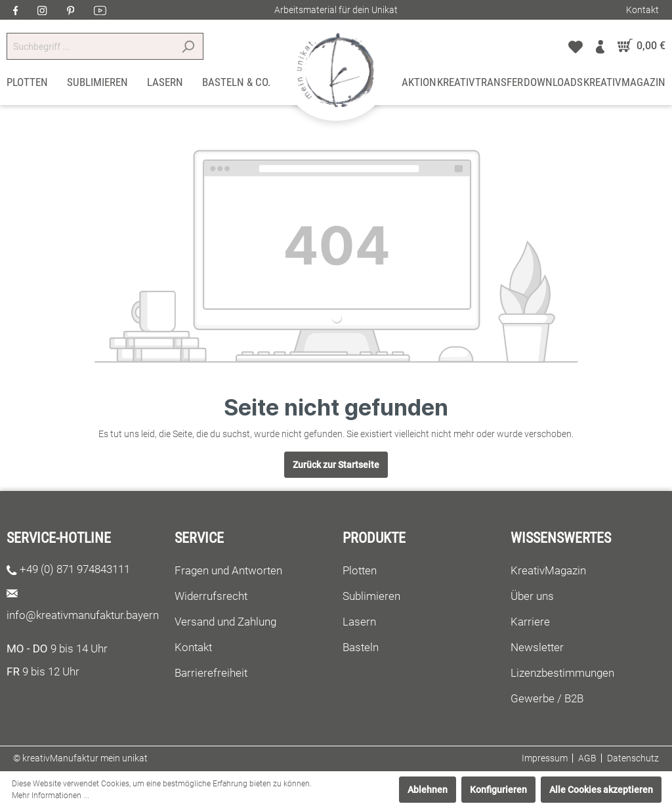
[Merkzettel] (576, 46)
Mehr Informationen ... (51, 796)
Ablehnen (428, 790)
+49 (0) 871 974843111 (75, 569)
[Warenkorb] (638, 46)
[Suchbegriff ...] (90, 46)
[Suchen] (188, 46)
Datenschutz (633, 758)
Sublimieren (371, 596)
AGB (587, 758)
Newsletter (537, 647)
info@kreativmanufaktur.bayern (83, 615)
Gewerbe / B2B (547, 698)
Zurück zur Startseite (336, 465)
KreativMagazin (548, 570)
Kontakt (642, 10)
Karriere (530, 622)
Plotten (360, 570)
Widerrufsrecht (211, 596)
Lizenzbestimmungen (562, 673)
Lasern (359, 622)
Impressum (545, 758)
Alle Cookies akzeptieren (601, 790)
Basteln (361, 647)
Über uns (532, 596)
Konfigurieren (498, 790)
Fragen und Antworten (228, 570)
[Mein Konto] (600, 46)
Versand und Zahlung (225, 622)
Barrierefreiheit (211, 673)
